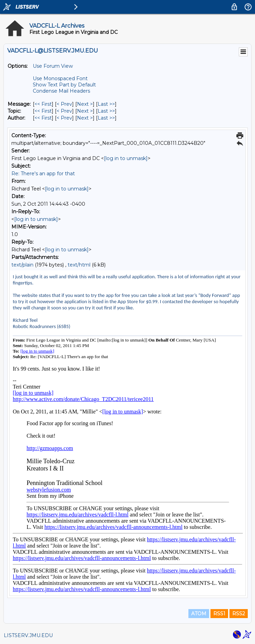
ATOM (199, 614)
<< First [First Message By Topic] (43, 111)
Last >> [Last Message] (106, 104)
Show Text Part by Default (64, 85)
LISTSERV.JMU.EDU (28, 635)
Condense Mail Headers (61, 91)
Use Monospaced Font (60, 78)
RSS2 (239, 614)
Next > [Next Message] (85, 104)
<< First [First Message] (43, 104)
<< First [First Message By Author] (43, 118)
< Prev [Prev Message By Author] (64, 118)
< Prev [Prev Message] (64, 104)
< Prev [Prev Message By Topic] (64, 111)
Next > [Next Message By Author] (85, 118)
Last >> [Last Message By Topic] (106, 111)
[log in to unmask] (126, 158)
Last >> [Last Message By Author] (106, 118)
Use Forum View (53, 66)
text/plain (22, 265)
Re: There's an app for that (43, 174)
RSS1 (219, 614)
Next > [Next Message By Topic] (85, 111)
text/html (79, 265)
